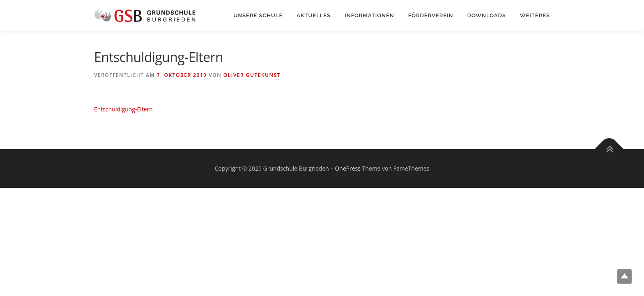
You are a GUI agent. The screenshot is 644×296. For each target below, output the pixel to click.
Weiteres (535, 15)
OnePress (348, 168)
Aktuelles (314, 15)
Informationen (369, 15)
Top (624, 276)
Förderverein (431, 15)
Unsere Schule (258, 15)
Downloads (487, 15)
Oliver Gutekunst (252, 75)
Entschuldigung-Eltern (123, 109)
